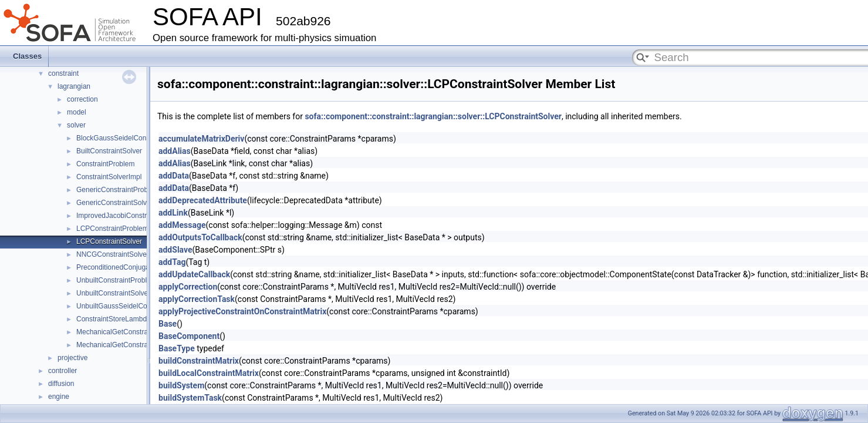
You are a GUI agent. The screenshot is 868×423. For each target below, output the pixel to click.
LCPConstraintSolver (109, 241)
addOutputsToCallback (200, 237)
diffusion (61, 384)
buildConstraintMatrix (199, 361)
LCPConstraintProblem (112, 229)
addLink (173, 213)
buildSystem (181, 385)
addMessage (182, 225)
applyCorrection (188, 287)
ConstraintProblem (105, 164)
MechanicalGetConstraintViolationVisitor (139, 345)
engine (59, 397)
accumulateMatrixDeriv (201, 139)
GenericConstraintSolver (115, 203)
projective (72, 358)
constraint (63, 73)
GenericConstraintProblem (118, 190)
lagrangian (74, 86)
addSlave (175, 250)
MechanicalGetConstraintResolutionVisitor (142, 332)
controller (63, 371)
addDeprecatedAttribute (203, 200)
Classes (27, 56)
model (77, 112)
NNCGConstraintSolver (113, 254)
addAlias (175, 151)
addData (174, 176)
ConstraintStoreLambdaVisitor (123, 319)
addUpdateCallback (194, 274)
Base (168, 324)
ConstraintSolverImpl (109, 177)
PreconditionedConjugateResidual (129, 267)
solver (76, 125)
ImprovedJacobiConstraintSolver (127, 216)
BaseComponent (189, 336)
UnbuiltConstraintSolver (113, 293)
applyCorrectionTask (197, 299)
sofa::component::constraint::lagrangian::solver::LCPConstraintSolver (433, 116)
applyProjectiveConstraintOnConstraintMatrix (242, 311)
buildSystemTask (190, 398)
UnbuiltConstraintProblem (116, 280)
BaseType (177, 348)
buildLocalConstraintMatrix (209, 373)
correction (82, 99)
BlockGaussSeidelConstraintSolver (131, 138)
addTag (172, 262)
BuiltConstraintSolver (109, 151)
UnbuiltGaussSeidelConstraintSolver (133, 306)
